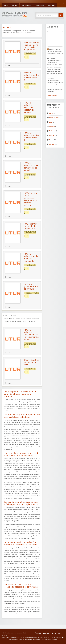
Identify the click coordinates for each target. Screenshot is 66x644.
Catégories (26, 5)
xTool (51, 113)
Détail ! (9, 66)
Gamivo (52, 144)
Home (6, 5)
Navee (51, 140)
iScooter (52, 135)
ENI (50, 122)
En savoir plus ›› (52, 96)
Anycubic (52, 126)
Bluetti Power (53, 118)
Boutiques (40, 5)
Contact (52, 5)
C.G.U (54, 633)
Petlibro (52, 131)
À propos (38, 633)
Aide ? (60, 633)
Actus (15, 5)
